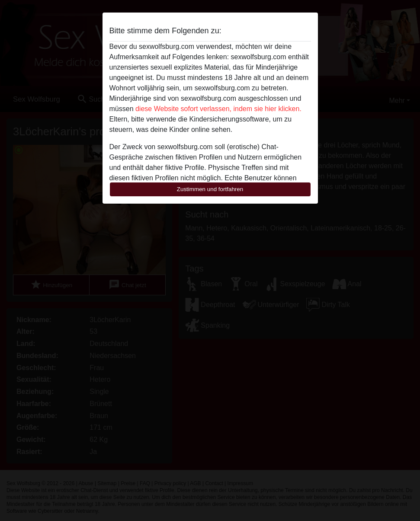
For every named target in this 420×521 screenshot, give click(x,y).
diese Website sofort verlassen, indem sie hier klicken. (218, 109)
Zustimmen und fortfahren (210, 189)
